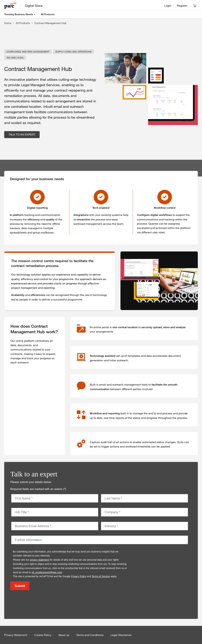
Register (182, 6)
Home (8, 23)
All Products (48, 14)
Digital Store (34, 6)
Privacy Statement (16, 635)
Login (168, 6)
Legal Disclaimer (121, 635)
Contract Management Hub (50, 23)
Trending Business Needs (19, 14)
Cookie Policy (43, 635)
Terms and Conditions (90, 635)
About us (64, 635)
